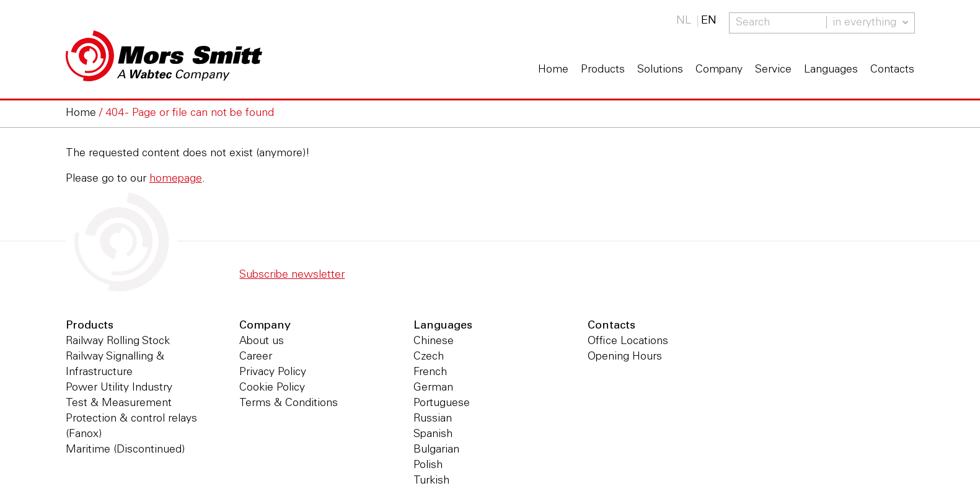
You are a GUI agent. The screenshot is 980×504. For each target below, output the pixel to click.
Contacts (892, 70)
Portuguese (442, 404)
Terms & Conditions (289, 404)
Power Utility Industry (119, 388)
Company (719, 70)
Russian (433, 419)
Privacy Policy (273, 373)
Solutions (660, 70)
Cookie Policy (272, 388)
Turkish (431, 481)
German (433, 388)
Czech (429, 357)
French (430, 373)
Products (603, 70)
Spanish (433, 435)
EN (709, 21)
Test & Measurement (119, 404)
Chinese (434, 342)
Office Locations (628, 342)
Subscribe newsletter (292, 275)
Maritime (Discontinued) (125, 450)
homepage (176, 179)
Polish (428, 466)
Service (773, 70)
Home (553, 70)
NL (684, 21)
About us (262, 342)
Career (256, 357)
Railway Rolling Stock (118, 342)
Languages (831, 70)
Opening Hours (625, 357)
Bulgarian (436, 450)
